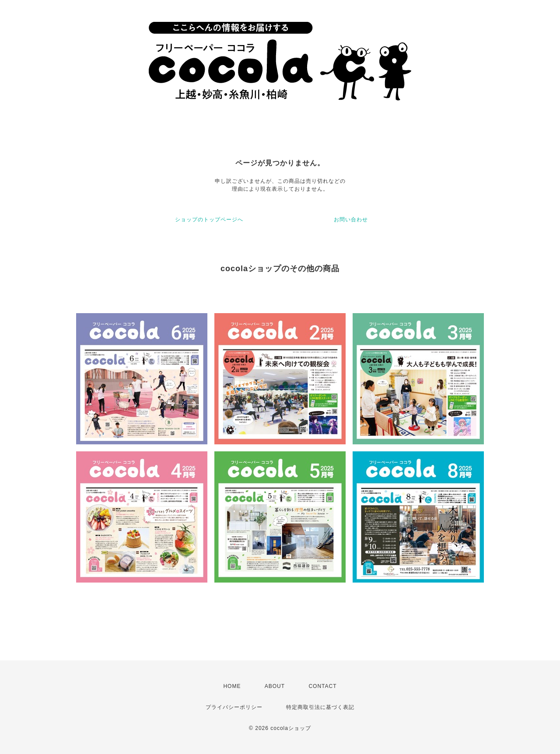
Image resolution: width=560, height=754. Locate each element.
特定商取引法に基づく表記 (320, 707)
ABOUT (275, 686)
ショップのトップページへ (209, 220)
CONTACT (322, 686)
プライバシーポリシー (234, 707)
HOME (232, 686)
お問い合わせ (351, 220)
